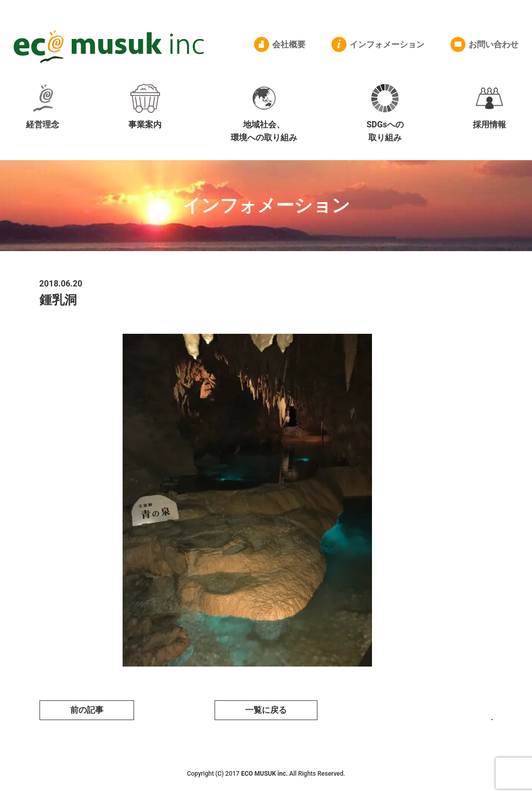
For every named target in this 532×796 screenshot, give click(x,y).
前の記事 (87, 710)
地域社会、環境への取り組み (264, 113)
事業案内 (145, 107)
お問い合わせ (494, 44)
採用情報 (489, 107)
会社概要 (289, 44)
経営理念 (43, 107)
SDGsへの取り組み (385, 113)
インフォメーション (387, 44)
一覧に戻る (266, 710)
